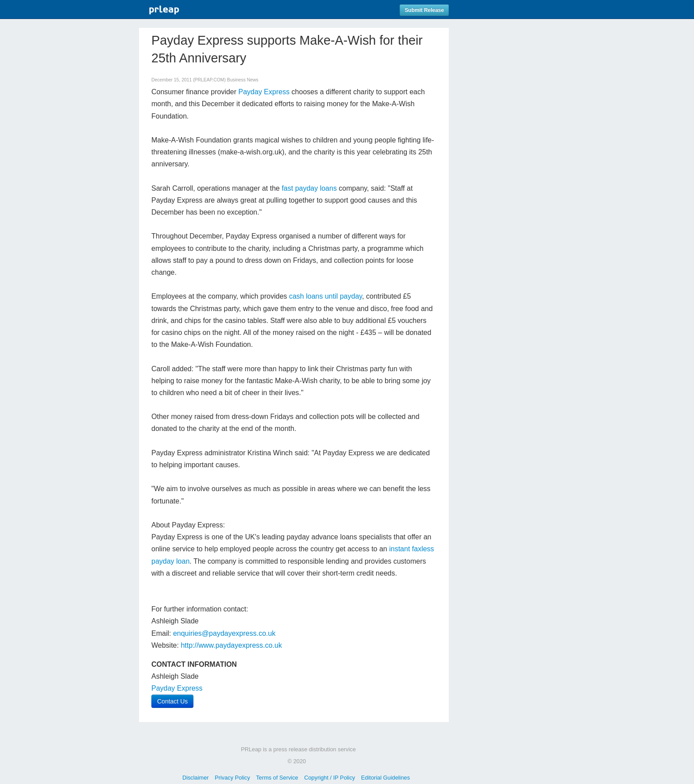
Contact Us (172, 701)
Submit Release (424, 10)
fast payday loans (309, 188)
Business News (243, 80)
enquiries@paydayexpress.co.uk (224, 633)
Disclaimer (196, 778)
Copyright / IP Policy (330, 778)
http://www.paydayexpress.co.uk (231, 645)
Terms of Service (277, 778)
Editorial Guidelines (386, 778)
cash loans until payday (326, 296)
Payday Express (264, 92)
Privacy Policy (232, 778)
